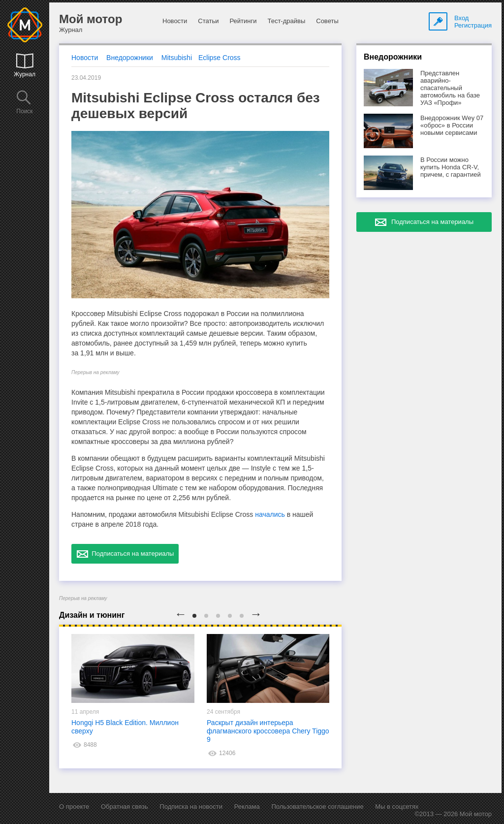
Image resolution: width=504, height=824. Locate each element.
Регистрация (473, 25)
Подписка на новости (191, 807)
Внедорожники (130, 58)
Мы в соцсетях (397, 807)
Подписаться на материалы (125, 554)
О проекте (74, 807)
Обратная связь (125, 807)
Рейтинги (243, 21)
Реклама (247, 807)
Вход (461, 18)
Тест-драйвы (286, 21)
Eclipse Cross (220, 58)
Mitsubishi (177, 58)
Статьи (208, 21)
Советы (327, 21)
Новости (175, 21)
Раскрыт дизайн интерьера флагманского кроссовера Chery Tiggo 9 (268, 731)
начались (270, 514)
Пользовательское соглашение (317, 807)
